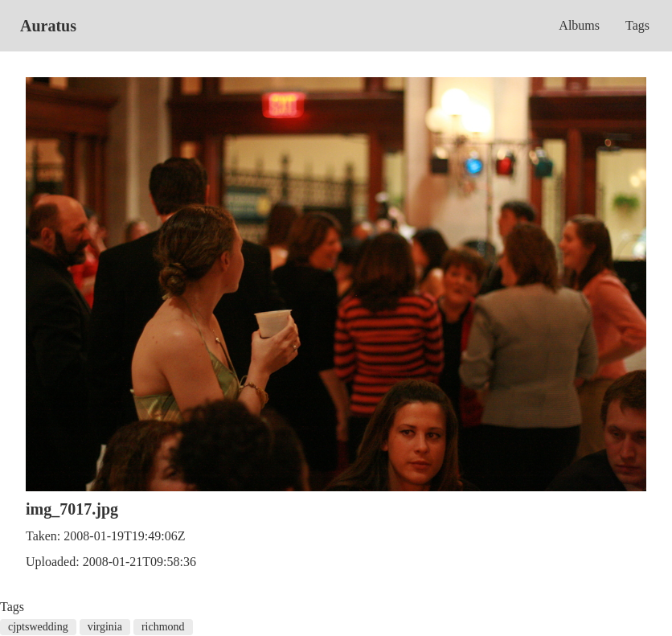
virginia (105, 627)
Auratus (48, 26)
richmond (163, 627)
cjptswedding (38, 627)
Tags (637, 25)
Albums (579, 25)
